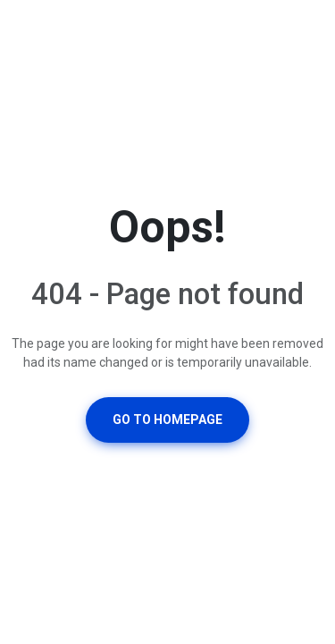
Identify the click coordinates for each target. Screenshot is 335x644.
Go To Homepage (167, 419)
